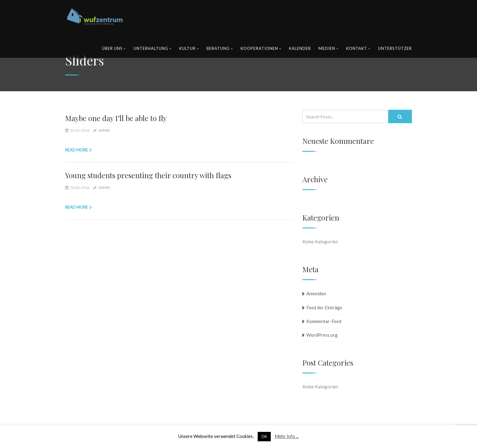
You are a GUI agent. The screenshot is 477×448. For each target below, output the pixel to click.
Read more (77, 150)
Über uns (114, 48)
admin (104, 130)
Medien (329, 48)
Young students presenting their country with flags (148, 175)
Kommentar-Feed (324, 321)
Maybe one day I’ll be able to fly (116, 118)
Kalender (300, 48)
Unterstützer (395, 48)
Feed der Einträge (324, 307)
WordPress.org (322, 335)
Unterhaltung (153, 48)
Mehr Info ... (287, 436)
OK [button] (264, 436)
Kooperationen (261, 48)
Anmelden (316, 293)
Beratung (220, 48)
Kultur (189, 48)
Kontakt (358, 48)
